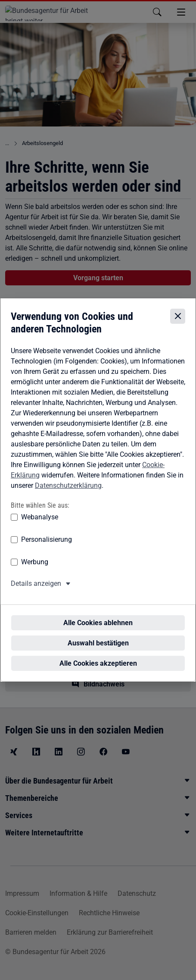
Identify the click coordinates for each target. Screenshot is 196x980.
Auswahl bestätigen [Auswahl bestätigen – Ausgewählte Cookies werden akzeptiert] (98, 634)
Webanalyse (40, 524)
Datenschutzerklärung (68, 492)
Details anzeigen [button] (36, 591)
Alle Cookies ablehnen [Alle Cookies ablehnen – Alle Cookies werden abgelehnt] (98, 614)
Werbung (35, 569)
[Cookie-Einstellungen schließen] (178, 324)
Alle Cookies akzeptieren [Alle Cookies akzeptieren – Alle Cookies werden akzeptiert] (98, 655)
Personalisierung (47, 547)
